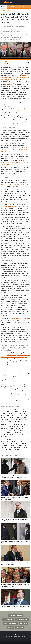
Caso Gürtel (24, 623)
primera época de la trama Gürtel (12, 111)
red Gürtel (19, 71)
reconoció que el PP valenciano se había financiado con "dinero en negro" (15, 150)
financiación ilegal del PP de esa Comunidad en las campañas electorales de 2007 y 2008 (15, 77)
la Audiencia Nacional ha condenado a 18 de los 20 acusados (15, 206)
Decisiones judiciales (10, 623)
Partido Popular (8, 619)
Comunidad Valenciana (15, 615)
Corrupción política (22, 619)
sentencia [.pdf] (10, 84)
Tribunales (20, 627)
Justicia (11, 627)
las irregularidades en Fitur (19, 109)
